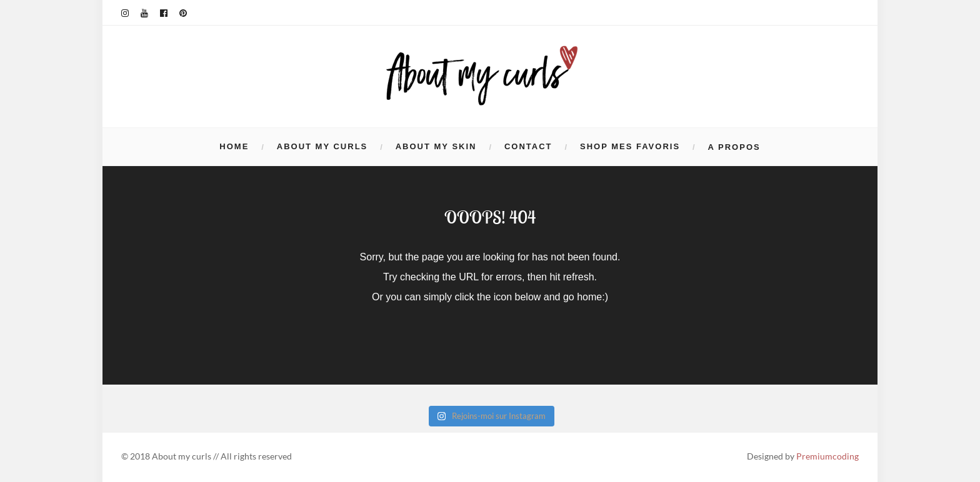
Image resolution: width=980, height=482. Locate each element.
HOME (234, 146)
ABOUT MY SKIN (436, 146)
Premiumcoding (827, 456)
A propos (734, 147)
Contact (528, 146)
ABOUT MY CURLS (322, 146)
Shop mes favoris (630, 146)
